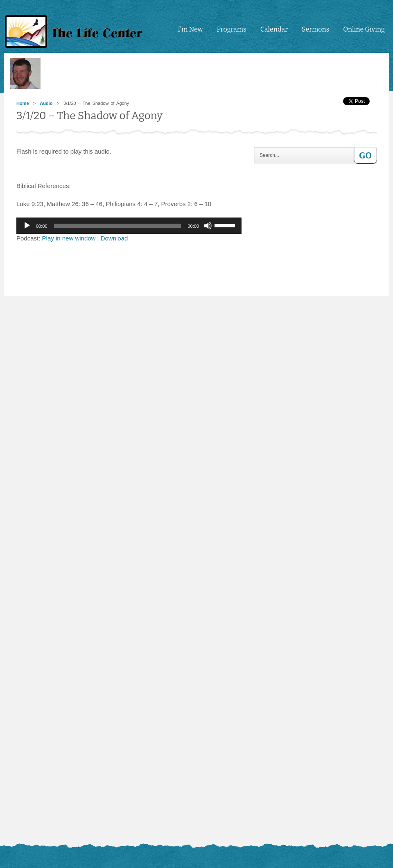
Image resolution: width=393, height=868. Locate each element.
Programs (231, 29)
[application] (129, 226)
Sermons (315, 29)
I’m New (190, 29)
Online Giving (364, 29)
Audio (46, 103)
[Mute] (208, 226)
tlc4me (76, 32)
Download (114, 238)
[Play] (27, 226)
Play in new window (69, 238)
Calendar (274, 29)
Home (23, 103)
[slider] (118, 226)
